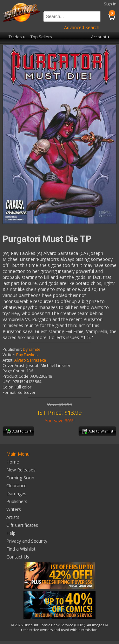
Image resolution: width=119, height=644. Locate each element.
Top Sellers (41, 37)
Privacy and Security (27, 541)
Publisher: (12, 349)
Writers (14, 509)
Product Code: (16, 376)
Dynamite (32, 349)
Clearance (17, 486)
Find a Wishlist (21, 549)
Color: (8, 387)
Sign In (110, 4)
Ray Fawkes (27, 355)
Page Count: (14, 371)
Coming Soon (20, 478)
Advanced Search (82, 27)
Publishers (17, 501)
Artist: (8, 360)
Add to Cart (19, 432)
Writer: (9, 355)
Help (11, 533)
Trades (17, 37)
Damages (16, 493)
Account (101, 37)
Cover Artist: (14, 366)
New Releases (21, 470)
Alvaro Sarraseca (30, 360)
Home (13, 462)
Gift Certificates (22, 525)
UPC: (7, 382)
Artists (13, 517)
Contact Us (18, 557)
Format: (10, 392)
